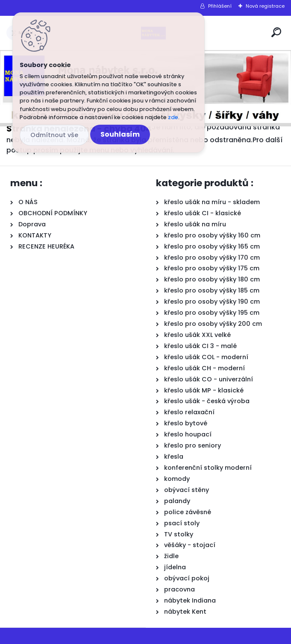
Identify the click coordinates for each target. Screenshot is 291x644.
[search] (276, 32)
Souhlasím (120, 134)
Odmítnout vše (54, 135)
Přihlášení (220, 6)
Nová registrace (265, 6)
